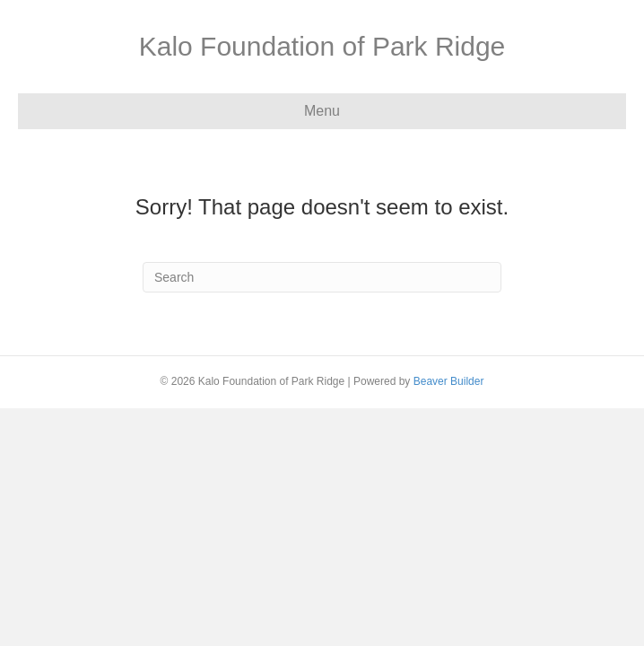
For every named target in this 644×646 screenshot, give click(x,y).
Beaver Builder (449, 381)
